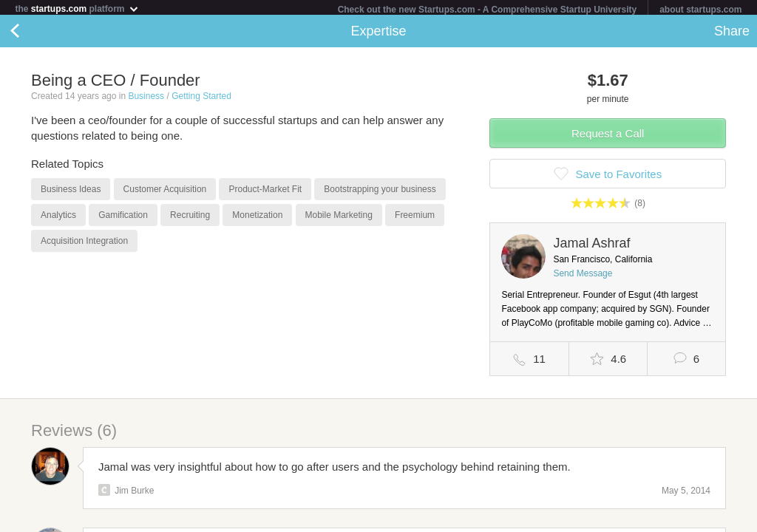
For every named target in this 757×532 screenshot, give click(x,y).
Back (30, 34)
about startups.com (700, 10)
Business (146, 99)
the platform (77, 8)
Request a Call (608, 136)
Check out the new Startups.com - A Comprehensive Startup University (488, 10)
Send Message (583, 276)
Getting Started (201, 99)
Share (732, 34)
